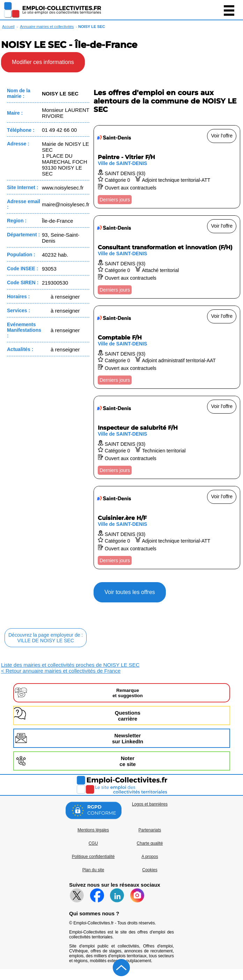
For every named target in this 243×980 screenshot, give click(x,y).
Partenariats (150, 830)
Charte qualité (150, 843)
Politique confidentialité (93, 857)
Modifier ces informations (43, 62)
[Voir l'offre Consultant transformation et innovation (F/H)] (167, 257)
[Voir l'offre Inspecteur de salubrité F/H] (167, 437)
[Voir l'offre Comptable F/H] (167, 347)
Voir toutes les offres (130, 592)
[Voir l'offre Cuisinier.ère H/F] (167, 528)
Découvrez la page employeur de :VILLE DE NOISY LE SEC (46, 638)
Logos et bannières (150, 804)
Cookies (150, 870)
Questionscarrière (128, 716)
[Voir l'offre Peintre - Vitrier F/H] (167, 167)
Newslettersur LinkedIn (128, 738)
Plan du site (93, 870)
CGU (93, 843)
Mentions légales (93, 830)
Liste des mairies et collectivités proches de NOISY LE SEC (70, 665)
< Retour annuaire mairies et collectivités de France (61, 671)
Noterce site (128, 761)
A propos (150, 857)
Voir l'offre (222, 136)
